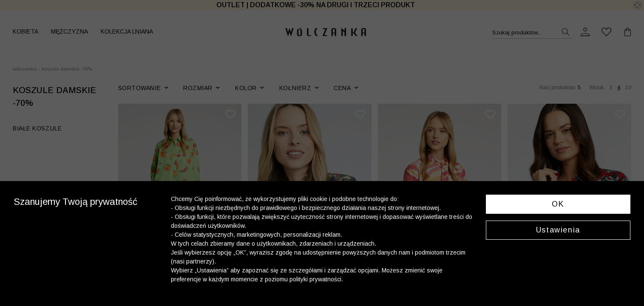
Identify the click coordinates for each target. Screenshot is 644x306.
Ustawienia (558, 230)
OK (558, 204)
